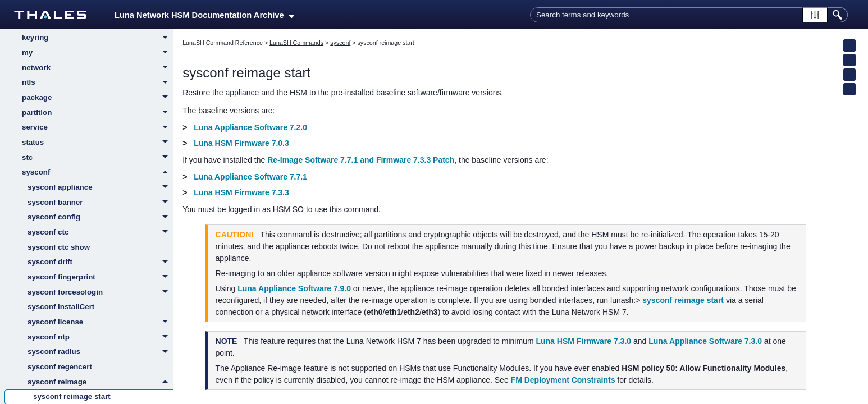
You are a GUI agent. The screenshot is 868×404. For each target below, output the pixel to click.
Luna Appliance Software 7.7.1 (250, 177)
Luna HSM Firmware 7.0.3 (241, 143)
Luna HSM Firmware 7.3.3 (241, 192)
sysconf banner (100, 203)
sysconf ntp (100, 338)
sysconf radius (100, 352)
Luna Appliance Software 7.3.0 (705, 341)
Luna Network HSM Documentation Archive (204, 15)
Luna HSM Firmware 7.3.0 (583, 341)
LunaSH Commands (296, 43)
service (98, 128)
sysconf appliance (100, 188)
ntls (98, 83)
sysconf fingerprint (100, 278)
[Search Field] (689, 15)
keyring (98, 38)
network (98, 68)
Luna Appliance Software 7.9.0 (294, 288)
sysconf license (100, 323)
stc (98, 158)
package (98, 98)
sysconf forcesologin (100, 293)
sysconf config (100, 218)
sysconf (98, 172)
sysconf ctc (100, 233)
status (98, 143)
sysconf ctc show (59, 247)
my (98, 53)
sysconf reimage (100, 382)
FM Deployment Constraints (563, 380)
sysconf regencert (60, 367)
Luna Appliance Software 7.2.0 (250, 127)
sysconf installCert (61, 307)
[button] (815, 15)
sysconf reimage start (683, 300)
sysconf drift (100, 263)
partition (98, 113)
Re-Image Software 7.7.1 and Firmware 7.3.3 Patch (361, 160)
